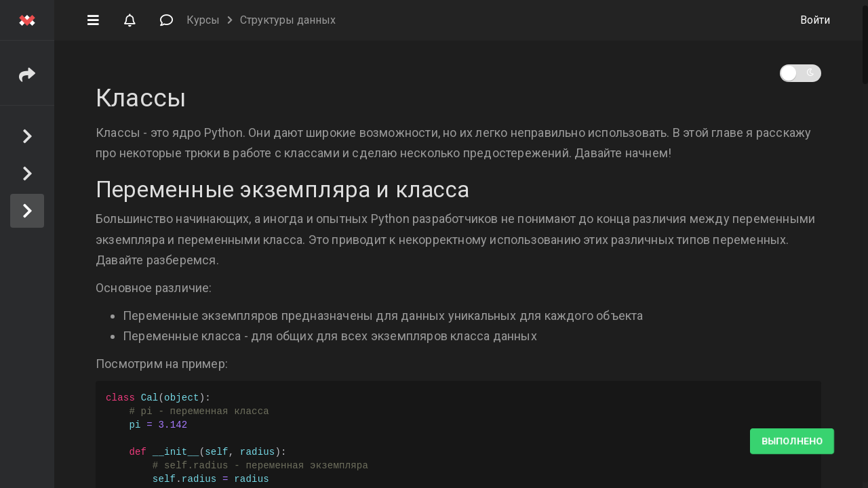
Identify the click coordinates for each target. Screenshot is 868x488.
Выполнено (792, 441)
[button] (93, 19)
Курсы (203, 20)
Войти (815, 20)
